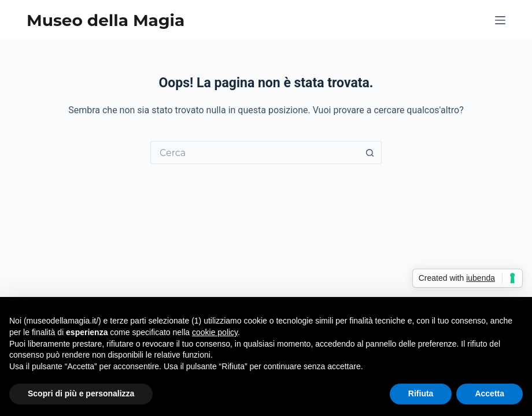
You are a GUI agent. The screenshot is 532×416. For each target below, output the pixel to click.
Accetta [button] (489, 393)
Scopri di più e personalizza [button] (81, 393)
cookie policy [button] (215, 332)
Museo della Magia (106, 20)
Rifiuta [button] (421, 393)
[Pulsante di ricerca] (370, 153)
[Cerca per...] (254, 153)
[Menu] (500, 20)
